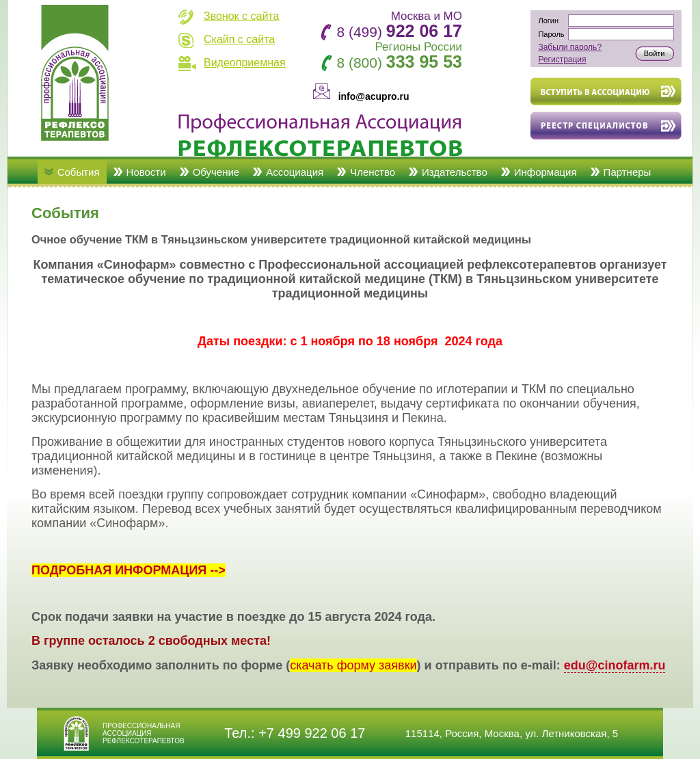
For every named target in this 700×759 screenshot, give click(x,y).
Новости (146, 172)
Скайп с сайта (239, 39)
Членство (373, 172)
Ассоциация (295, 172)
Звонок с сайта (241, 16)
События (79, 172)
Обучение (216, 172)
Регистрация (562, 59)
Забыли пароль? (570, 47)
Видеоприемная (245, 63)
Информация (546, 172)
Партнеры (628, 172)
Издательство (455, 172)
